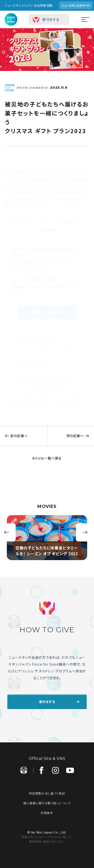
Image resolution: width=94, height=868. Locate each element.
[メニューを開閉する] (85, 19)
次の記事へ (80, 436)
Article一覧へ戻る (47, 458)
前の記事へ (14, 436)
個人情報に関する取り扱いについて (47, 803)
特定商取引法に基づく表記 (47, 793)
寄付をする (51, 19)
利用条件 (47, 813)
